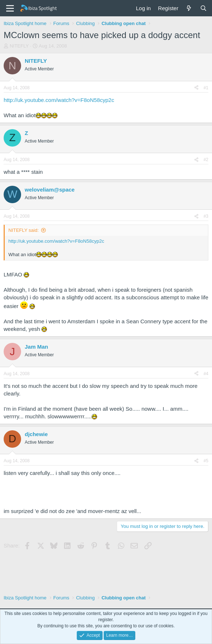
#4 (206, 374)
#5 (206, 461)
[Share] (196, 88)
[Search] (203, 8)
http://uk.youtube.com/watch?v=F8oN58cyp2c (59, 100)
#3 (206, 216)
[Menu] (10, 8)
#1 (206, 88)
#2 (206, 160)
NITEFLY (19, 46)
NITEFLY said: (23, 230)
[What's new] (189, 8)
